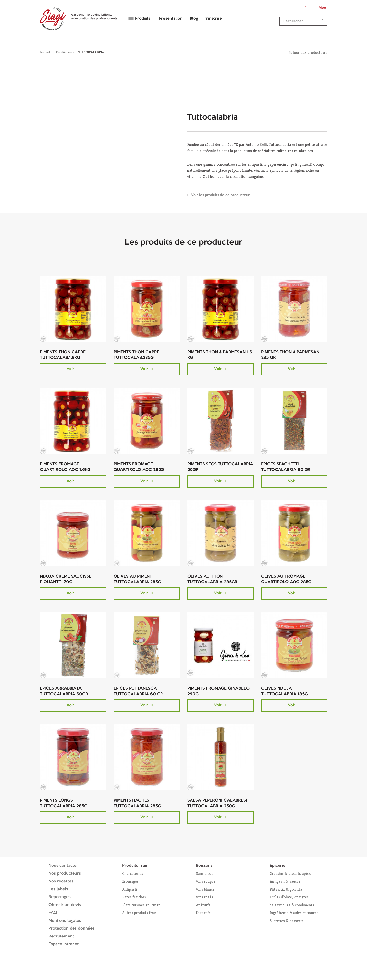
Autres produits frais (139, 913)
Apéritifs (203, 905)
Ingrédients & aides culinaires (294, 913)
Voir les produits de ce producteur (220, 195)
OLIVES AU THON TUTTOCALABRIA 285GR (212, 579)
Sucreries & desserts (287, 921)
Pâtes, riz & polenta (286, 889)
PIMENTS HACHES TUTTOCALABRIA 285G (137, 803)
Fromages (130, 881)
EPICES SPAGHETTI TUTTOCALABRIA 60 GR (286, 467)
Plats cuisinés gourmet (141, 905)
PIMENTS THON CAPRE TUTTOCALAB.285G (136, 355)
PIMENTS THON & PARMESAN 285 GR (290, 355)
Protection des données (72, 929)
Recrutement (61, 936)
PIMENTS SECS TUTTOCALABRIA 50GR (220, 467)
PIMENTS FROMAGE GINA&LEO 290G (218, 691)
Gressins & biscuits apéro (291, 873)
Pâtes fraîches (134, 897)
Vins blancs (205, 889)
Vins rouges (206, 881)
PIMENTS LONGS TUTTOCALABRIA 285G (64, 803)
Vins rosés (205, 897)
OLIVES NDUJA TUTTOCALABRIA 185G (284, 691)
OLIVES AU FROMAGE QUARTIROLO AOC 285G (286, 579)
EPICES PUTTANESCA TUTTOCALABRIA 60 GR (138, 691)
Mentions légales (65, 921)
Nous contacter (63, 866)
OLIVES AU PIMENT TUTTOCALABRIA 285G (137, 579)
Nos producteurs (65, 873)
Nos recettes (61, 881)
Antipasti (130, 889)
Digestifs (203, 913)
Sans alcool (205, 873)
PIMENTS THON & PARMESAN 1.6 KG (220, 355)
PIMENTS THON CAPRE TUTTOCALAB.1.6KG (63, 355)
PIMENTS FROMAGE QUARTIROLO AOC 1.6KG (65, 467)
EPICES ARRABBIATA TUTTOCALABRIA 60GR (64, 691)
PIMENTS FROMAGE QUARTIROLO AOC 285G (139, 467)
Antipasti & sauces (285, 881)
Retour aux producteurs (308, 52)
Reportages (59, 897)
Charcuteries (133, 873)
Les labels (58, 889)
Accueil (45, 52)
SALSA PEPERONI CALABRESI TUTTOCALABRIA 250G (217, 803)
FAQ (53, 913)
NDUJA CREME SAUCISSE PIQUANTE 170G (66, 579)
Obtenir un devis (65, 905)
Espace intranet (64, 944)
